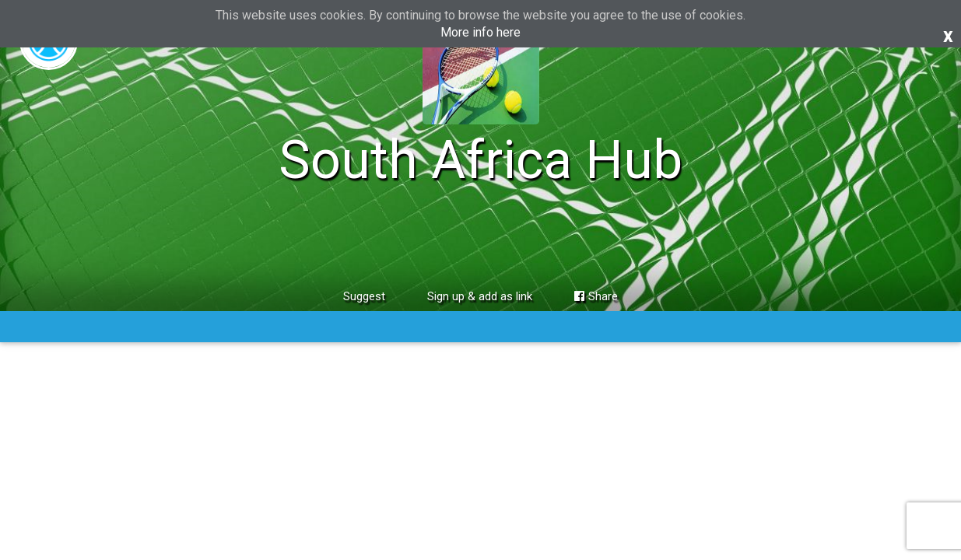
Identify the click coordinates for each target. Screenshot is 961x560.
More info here (480, 32)
